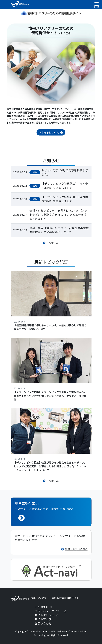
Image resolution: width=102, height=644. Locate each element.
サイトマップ (43, 619)
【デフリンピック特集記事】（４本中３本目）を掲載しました (65, 199)
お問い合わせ (43, 623)
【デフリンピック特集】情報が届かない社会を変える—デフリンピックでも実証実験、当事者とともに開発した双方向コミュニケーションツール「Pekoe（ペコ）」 (50, 466)
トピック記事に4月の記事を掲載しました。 (65, 172)
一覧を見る (53, 243)
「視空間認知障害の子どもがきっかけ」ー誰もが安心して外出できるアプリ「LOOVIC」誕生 (50, 327)
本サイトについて (49, 132)
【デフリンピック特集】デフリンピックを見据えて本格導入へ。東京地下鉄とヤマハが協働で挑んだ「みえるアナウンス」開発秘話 (50, 396)
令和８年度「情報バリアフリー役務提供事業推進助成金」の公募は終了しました (59, 230)
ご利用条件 (45, 607)
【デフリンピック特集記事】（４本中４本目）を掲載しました (65, 186)
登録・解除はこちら (76, 549)
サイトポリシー (47, 615)
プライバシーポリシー (52, 611)
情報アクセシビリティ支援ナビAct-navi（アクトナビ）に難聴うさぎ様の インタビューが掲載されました (58, 215)
